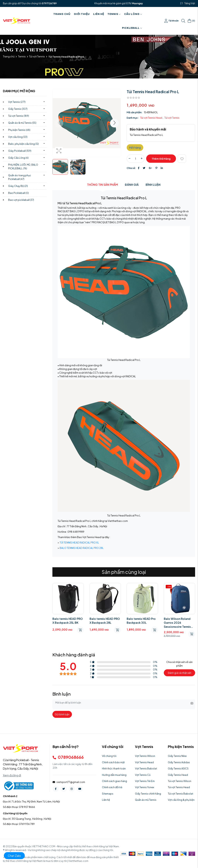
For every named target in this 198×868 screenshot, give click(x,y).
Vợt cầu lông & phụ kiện (181, 800)
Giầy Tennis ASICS (178, 768)
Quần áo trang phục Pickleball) (20, 177)
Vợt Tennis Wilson (145, 756)
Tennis (114, 14)
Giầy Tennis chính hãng (148, 794)
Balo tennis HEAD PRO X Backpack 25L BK (68, 621)
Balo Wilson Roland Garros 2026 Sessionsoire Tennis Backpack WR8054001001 (177, 623)
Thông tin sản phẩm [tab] (102, 185)
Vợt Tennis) (17, 102)
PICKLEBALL (132, 28)
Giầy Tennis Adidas (179, 762)
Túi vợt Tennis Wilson (180, 781)
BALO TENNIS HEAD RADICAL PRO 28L (82, 548)
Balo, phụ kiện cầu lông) (23, 144)
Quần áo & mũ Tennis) (22, 123)
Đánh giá (132, 185)
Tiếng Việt (190, 3)
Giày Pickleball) (20, 151)
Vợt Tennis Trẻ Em (145, 781)
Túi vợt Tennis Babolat (181, 794)
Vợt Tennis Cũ (143, 775)
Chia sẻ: (131, 168)
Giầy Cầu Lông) (18, 158)
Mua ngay (137, 3)
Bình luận (153, 185)
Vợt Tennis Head (144, 762)
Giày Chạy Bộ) (18, 186)
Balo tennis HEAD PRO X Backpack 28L (105, 621)
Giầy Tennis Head (178, 775)
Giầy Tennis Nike (177, 756)
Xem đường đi (12, 775)
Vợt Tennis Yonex (145, 787)
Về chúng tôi (109, 756)
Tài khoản (172, 21)
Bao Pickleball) (18, 193)
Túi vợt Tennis (37, 56)
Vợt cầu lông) (18, 137)
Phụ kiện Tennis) (19, 130)
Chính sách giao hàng (114, 781)
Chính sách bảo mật (113, 762)
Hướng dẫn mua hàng (114, 775)
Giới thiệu (82, 14)
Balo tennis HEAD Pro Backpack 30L (141, 621)
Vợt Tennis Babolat (146, 768)
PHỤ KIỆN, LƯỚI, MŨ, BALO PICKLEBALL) (23, 167)
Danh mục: (133, 118)
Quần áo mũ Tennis (146, 800)
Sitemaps (108, 794)
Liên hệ (99, 14)
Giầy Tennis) (18, 109)
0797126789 (49, 3)
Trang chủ (62, 14)
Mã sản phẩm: (135, 112)
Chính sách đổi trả (112, 787)
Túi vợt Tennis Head (151, 118)
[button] (114, 123)
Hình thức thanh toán (114, 768)
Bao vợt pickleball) (21, 200)
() (191, 21)
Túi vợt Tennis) (19, 116)
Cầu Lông (133, 14)
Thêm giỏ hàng (161, 159)
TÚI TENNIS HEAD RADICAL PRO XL (79, 543)
